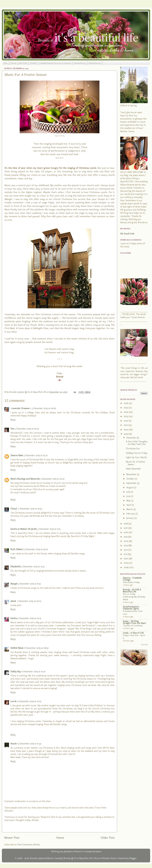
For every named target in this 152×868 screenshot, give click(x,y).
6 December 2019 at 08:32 (36, 648)
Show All (144, 644)
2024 (126, 412)
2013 (126, 545)
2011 (126, 554)
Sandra (14, 618)
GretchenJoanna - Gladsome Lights (132, 608)
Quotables (33, 63)
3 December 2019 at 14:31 (33, 567)
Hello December (133, 469)
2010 (126, 559)
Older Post (108, 838)
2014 (126, 541)
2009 (126, 563)
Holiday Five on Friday (137, 453)
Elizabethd (16, 567)
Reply (13, 420)
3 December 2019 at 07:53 (30, 509)
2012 (126, 550)
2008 (126, 567)
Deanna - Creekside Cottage (132, 579)
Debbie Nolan (17, 648)
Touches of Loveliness (133, 626)
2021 (126, 425)
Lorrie (13, 701)
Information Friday (131, 582)
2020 (126, 430)
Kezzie (14, 744)
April (129, 505)
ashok (13, 601)
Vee (12, 429)
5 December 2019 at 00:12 (29, 601)
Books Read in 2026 (94, 63)
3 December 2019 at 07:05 (27, 429)
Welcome (13, 63)
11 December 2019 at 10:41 (33, 672)
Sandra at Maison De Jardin (24, 529)
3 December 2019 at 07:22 (36, 455)
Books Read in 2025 (80, 63)
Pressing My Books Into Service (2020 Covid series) (55, 63)
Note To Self (23, 63)
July (129, 492)
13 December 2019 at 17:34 (29, 744)
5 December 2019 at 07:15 (29, 618)
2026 (126, 403)
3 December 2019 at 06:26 (44, 408)
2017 (126, 528)
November (132, 474)
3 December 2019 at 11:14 (49, 529)
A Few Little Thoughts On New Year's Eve (137, 443)
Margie (14, 584)
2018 (126, 524)
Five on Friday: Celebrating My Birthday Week (134, 597)
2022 (126, 421)
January (130, 518)
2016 (126, 532)
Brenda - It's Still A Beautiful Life (132, 591)
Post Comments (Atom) (29, 845)
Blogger (133, 858)
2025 (126, 408)
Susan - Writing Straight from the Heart (134, 622)
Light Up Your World (136, 457)
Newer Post (12, 838)
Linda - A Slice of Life (133, 633)
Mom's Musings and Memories (25, 479)
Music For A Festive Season (135, 463)
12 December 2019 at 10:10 (29, 701)
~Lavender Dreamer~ (21, 408)
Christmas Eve (133, 449)
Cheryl (14, 509)
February (131, 514)
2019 (126, 434)
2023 (126, 416)
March (130, 509)
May (129, 501)
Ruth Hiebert (17, 549)
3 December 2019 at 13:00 (36, 549)
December (132, 438)
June (129, 496)
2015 (126, 537)
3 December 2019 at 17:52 (29, 584)
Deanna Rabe (17, 455)
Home (6, 63)
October (131, 479)
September (132, 483)
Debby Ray (16, 672)
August (130, 487)
